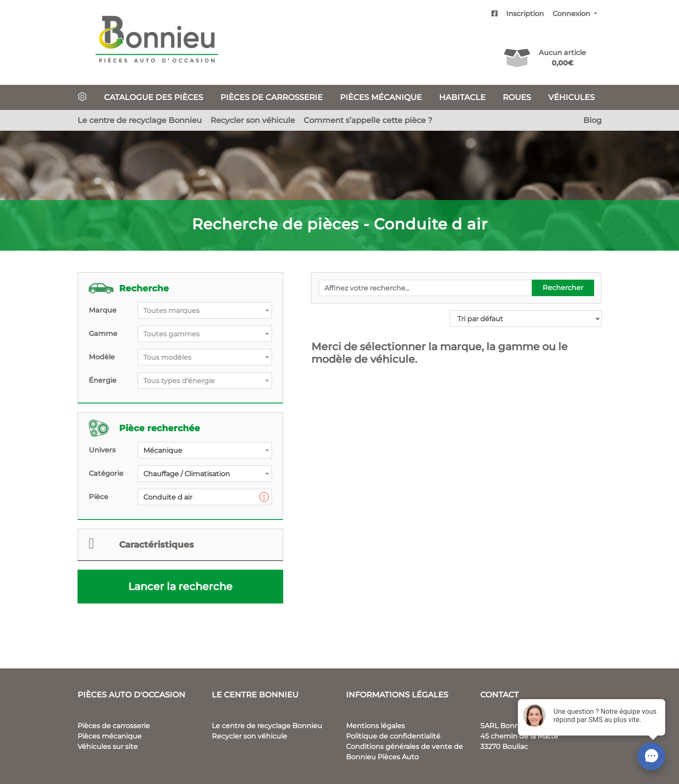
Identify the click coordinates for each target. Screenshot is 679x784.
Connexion (572, 14)
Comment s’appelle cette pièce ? (368, 120)
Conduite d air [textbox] (206, 497)
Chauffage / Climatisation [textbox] (187, 474)
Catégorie (106, 473)
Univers (102, 450)
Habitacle (462, 97)
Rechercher (563, 288)
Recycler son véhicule (253, 120)
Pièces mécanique (381, 97)
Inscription (525, 14)
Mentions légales (375, 726)
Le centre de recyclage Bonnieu (140, 120)
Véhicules (571, 97)
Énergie (103, 380)
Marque (103, 310)
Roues (517, 97)
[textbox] (205, 311)
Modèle (102, 357)
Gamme (103, 334)
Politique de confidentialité (393, 736)
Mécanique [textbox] (163, 450)
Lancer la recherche (180, 586)
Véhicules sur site (108, 747)
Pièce (99, 497)
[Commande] (526, 319)
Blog (592, 120)
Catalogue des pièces (154, 97)
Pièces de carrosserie (272, 97)
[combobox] (205, 310)
